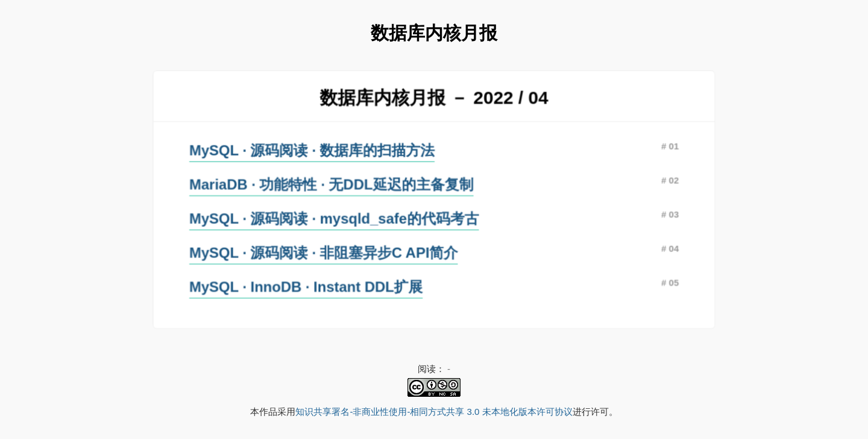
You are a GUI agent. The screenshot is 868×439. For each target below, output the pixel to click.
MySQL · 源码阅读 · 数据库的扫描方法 (313, 151)
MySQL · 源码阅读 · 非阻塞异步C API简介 (325, 251)
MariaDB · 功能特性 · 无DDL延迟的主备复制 (332, 185)
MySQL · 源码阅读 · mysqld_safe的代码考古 (335, 218)
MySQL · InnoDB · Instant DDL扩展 (307, 285)
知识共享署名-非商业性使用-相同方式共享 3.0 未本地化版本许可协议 (434, 412)
